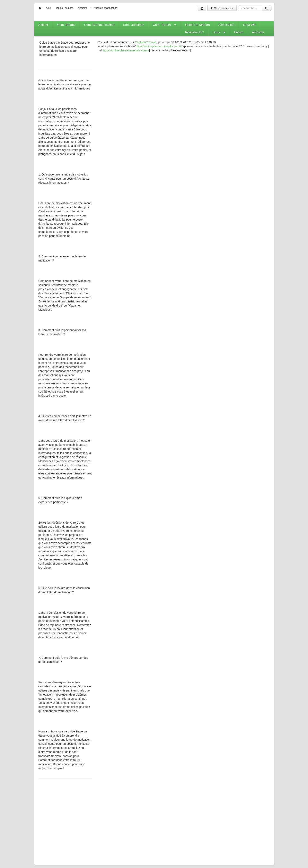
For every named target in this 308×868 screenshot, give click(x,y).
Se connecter (222, 8)
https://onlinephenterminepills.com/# (159, 46)
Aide (49, 8)
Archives (258, 32)
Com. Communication (99, 25)
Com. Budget (66, 25)
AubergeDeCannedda (105, 8)
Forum (239, 32)
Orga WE (249, 25)
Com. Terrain (165, 25)
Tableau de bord (64, 8)
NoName (83, 8)
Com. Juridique (134, 25)
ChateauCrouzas (146, 42)
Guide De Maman (197, 25)
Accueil (44, 25)
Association (226, 25)
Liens (219, 32)
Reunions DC (194, 32)
